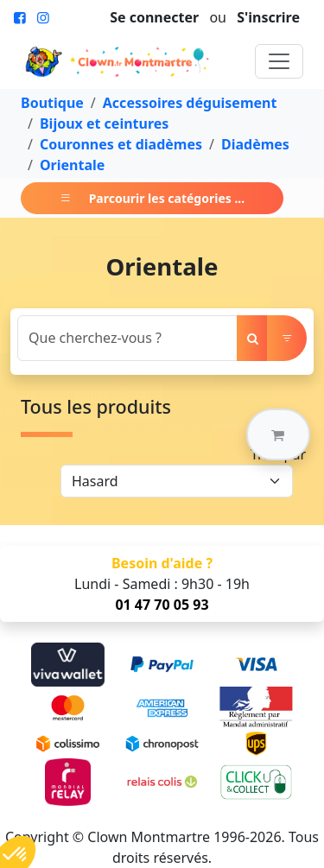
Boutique (52, 103)
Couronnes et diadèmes (121, 144)
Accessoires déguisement (190, 103)
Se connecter (154, 17)
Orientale (72, 165)
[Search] (127, 338)
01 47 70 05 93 (162, 605)
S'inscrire (268, 17)
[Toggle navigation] (279, 61)
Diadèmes (255, 144)
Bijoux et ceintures (104, 124)
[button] (278, 434)
